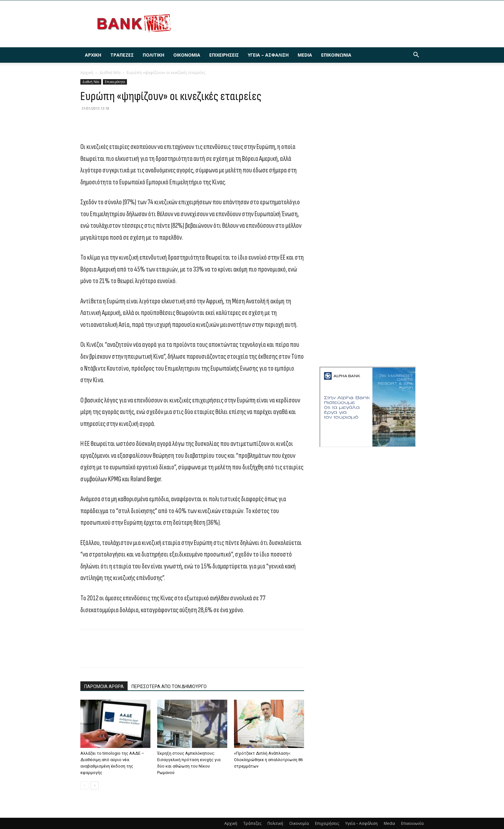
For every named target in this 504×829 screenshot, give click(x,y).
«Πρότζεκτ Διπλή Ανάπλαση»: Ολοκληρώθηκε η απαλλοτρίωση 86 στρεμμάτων (268, 760)
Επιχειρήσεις (224, 55)
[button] (416, 55)
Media (305, 55)
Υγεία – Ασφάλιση (268, 55)
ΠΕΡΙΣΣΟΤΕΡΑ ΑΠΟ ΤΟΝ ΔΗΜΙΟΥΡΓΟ (169, 686)
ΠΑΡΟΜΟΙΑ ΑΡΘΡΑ (104, 686)
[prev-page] (84, 785)
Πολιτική (153, 55)
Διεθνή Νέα (110, 73)
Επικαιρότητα (115, 82)
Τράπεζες (122, 55)
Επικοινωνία (336, 55)
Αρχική (93, 55)
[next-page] (95, 785)
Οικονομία (187, 55)
